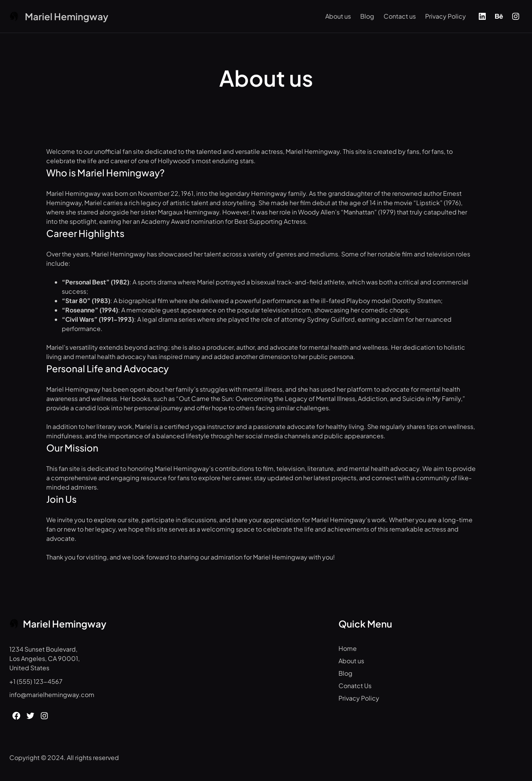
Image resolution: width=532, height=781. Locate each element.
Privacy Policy (446, 16)
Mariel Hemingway (67, 16)
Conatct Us (355, 686)
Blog (367, 16)
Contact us (400, 16)
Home (348, 648)
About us (338, 16)
